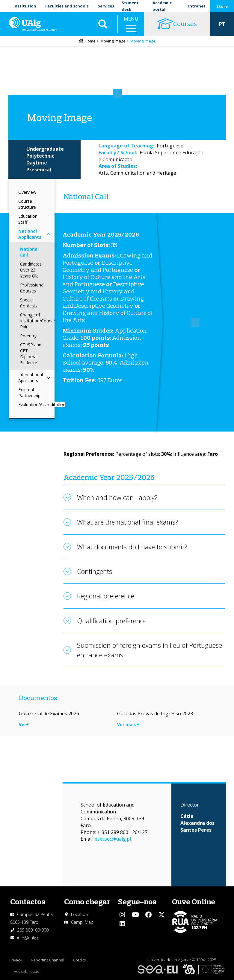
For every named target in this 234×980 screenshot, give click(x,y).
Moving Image (113, 41)
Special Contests (29, 303)
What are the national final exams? (128, 522)
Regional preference (106, 596)
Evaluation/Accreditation (42, 404)
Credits (79, 960)
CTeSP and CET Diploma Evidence (31, 354)
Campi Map (82, 922)
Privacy (16, 960)
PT (222, 24)
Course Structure (27, 204)
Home (90, 41)
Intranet (197, 6)
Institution (25, 6)
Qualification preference (112, 621)
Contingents (95, 571)
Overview (27, 192)
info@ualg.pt (29, 938)
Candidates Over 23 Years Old (31, 270)
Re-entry (28, 336)
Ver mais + (128, 724)
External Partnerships (30, 393)
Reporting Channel (47, 960)
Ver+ (24, 724)
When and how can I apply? (117, 497)
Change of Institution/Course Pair (37, 321)
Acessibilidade (27, 971)
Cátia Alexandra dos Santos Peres (197, 823)
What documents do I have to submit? (132, 547)
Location (79, 914)
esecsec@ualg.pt (113, 839)
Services (106, 6)
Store (222, 6)
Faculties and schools (67, 6)
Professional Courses (32, 288)
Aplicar (103, 24)
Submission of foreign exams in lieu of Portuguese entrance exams (150, 650)
